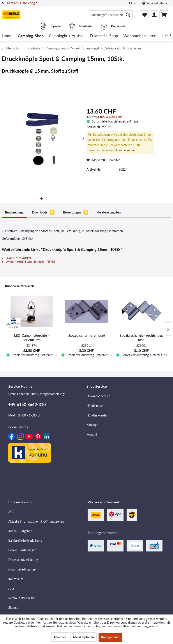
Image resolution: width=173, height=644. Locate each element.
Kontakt (12, 3)
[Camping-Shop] (31, 36)
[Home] (7, 36)
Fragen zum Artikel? (17, 251)
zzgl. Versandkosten (111, 117)
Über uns (14, 613)
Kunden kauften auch (16, 351)
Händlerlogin (29, 3)
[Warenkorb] (164, 15)
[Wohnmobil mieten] (140, 36)
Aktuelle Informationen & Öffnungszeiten (36, 508)
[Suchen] (128, 15)
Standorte (15, 603)
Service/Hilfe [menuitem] (153, 3)
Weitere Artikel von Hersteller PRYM (28, 255)
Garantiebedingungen (23, 556)
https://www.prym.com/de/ (22, 332)
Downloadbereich (98, 382)
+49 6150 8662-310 (27, 391)
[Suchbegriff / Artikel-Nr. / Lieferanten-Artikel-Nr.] (111, 15)
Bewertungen (58, 209)
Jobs (11, 575)
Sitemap (14, 594)
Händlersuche (125, 150)
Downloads (33, 209)
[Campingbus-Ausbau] (67, 36)
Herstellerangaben (83, 209)
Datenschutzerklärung (23, 546)
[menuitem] (111, 15)
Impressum (16, 565)
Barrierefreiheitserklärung (25, 527)
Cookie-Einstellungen (22, 536)
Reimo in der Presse (22, 584)
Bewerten (111, 160)
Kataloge (92, 411)
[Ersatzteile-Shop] (104, 36)
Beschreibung (11, 209)
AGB (11, 498)
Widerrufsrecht (19, 632)
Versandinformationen (23, 622)
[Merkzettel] (144, 15)
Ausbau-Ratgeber (20, 517)
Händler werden (97, 402)
